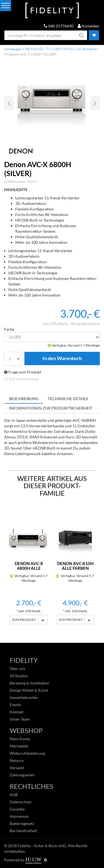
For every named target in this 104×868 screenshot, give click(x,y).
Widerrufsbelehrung (27, 753)
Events (15, 705)
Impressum (19, 816)
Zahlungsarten (22, 775)
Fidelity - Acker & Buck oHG (42, 846)
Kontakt (17, 712)
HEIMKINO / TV (38, 49)
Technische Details (68, 399)
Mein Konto (20, 739)
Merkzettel (19, 746)
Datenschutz (21, 802)
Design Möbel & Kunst (29, 690)
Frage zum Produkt (23, 372)
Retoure (17, 760)
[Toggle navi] (6, 6)
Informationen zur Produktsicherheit (51, 408)
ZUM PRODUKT (24, 620)
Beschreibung (24, 399)
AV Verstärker (87, 49)
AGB (14, 795)
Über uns (17, 668)
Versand (17, 768)
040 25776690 (59, 26)
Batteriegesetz (22, 823)
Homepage (13, 49)
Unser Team (20, 719)
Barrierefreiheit (23, 831)
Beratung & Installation (30, 683)
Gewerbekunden (24, 697)
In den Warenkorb (62, 358)
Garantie (17, 809)
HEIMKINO (64, 49)
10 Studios (19, 676)
